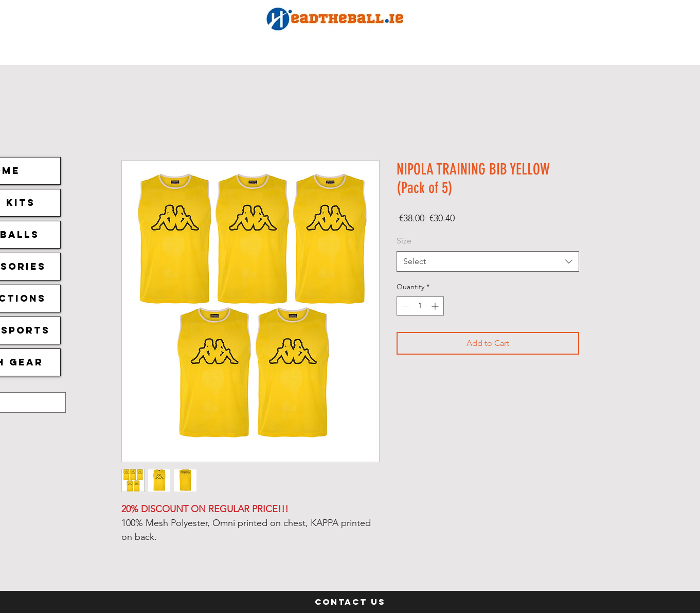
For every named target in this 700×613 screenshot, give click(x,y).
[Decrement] (405, 306)
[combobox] (488, 261)
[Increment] (436, 306)
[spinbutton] (420, 306)
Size (404, 241)
